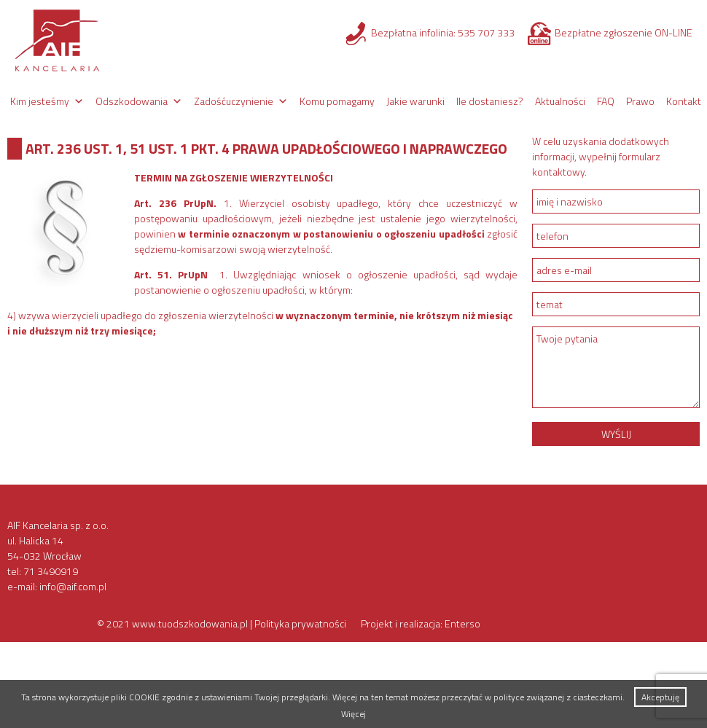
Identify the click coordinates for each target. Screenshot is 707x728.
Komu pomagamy (337, 101)
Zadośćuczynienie (234, 101)
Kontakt (684, 101)
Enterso (462, 623)
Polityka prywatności (300, 623)
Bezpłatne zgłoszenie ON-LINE (624, 32)
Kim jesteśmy (40, 101)
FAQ (606, 101)
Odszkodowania (132, 101)
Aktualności (560, 101)
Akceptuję (660, 697)
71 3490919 (51, 571)
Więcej (353, 714)
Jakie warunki (415, 101)
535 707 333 (486, 32)
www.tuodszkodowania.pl (190, 623)
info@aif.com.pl (73, 586)
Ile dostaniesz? (490, 101)
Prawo (640, 101)
